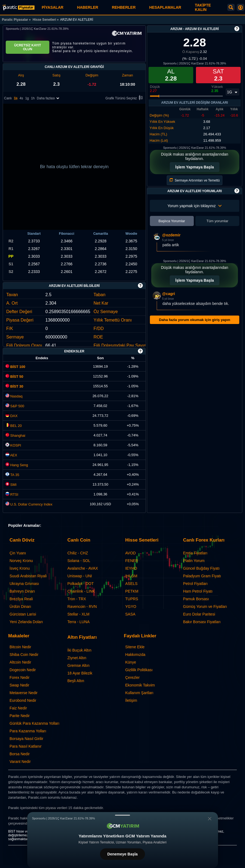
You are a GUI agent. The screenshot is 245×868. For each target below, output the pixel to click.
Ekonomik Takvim (140, 685)
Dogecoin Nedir (23, 670)
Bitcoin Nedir (20, 647)
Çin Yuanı (18, 553)
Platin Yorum (194, 561)
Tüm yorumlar (217, 221)
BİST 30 (14, 386)
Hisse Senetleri (44, 20)
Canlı (8, 98)
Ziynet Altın (77, 658)
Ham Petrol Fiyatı (198, 591)
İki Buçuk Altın (79, 650)
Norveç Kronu (21, 561)
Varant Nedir (20, 762)
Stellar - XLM (78, 614)
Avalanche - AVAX (83, 568)
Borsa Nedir (20, 754)
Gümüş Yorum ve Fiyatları (205, 607)
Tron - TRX (77, 599)
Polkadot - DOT (80, 584)
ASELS (131, 584)
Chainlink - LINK (81, 591)
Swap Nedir (19, 685)
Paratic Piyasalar (15, 20)
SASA (130, 614)
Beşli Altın (76, 681)
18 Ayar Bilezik (80, 673)
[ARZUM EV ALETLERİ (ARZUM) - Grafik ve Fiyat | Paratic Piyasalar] (19, 7)
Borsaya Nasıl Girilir (26, 739)
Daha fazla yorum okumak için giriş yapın (194, 320)
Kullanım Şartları (139, 693)
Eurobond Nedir (23, 700)
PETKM (132, 591)
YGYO (131, 607)
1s (16, 98)
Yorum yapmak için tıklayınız (195, 206)
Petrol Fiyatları (195, 584)
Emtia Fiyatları (195, 553)
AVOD (131, 553)
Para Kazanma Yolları (28, 731)
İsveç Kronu (20, 568)
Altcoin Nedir (20, 662)
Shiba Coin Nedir (24, 655)
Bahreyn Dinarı (22, 591)
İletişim (131, 700)
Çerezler (133, 677)
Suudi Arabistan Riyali (28, 576)
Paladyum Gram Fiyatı (202, 576)
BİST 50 (14, 377)
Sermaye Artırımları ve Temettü (195, 180)
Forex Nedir (19, 677)
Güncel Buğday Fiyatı (201, 568)
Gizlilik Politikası (139, 670)
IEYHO (131, 568)
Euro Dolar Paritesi (199, 614)
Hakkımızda (135, 655)
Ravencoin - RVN (82, 607)
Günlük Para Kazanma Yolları (34, 723)
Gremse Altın (78, 665)
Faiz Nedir (18, 708)
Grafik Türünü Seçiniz (125, 98)
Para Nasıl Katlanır (26, 746)
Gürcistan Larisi (23, 614)
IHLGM (131, 576)
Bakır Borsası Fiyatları (202, 622)
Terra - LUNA (78, 622)
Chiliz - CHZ (78, 553)
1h (33, 98)
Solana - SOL (79, 561)
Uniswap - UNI (80, 576)
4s (21, 98)
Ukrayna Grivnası (24, 584)
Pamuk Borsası (196, 599)
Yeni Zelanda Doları (26, 622)
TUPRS (132, 599)
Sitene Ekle (135, 647)
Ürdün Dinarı (20, 607)
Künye (131, 662)
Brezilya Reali (21, 599)
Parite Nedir (20, 716)
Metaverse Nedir (24, 693)
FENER (132, 561)
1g (27, 98)
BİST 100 (15, 367)
